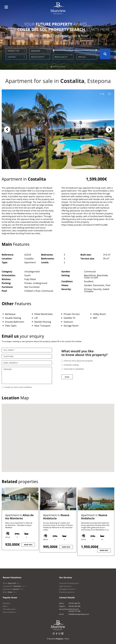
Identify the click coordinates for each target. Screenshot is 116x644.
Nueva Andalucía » (10, 612)
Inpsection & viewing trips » (69, 583)
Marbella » (7, 603)
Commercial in (14, 586)
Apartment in (19, 517)
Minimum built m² (38, 57)
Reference (82, 57)
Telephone (8, 356)
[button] (6, 7)
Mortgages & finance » (67, 589)
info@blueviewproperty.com (79, 614)
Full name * (9, 350)
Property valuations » (67, 592)
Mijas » (5, 606)
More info (28, 545)
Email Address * (11, 363)
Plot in (12, 583)
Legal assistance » (66, 586)
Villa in (10, 592)
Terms (67, 639)
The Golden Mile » (9, 609)
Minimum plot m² (61, 57)
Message (8, 369)
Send (67, 377)
